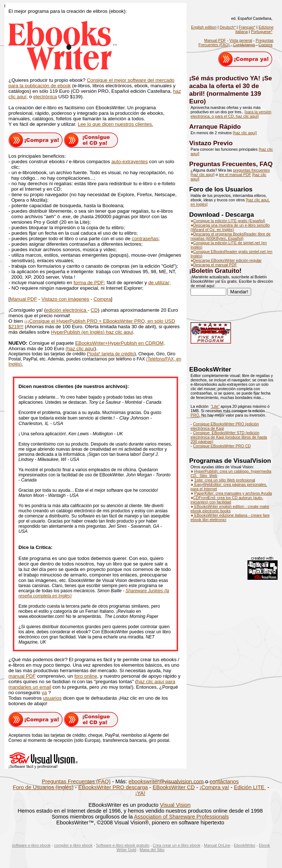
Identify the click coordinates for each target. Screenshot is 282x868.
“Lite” (215, 406)
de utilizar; (160, 283)
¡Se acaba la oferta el (230, 82)
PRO (195, 415)
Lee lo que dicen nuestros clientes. (115, 124)
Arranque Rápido (215, 127)
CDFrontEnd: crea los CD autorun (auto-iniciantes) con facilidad (227, 500)
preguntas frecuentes (252, 170)
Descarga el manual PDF (215, 265)
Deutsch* (227, 27)
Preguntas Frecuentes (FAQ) (76, 781)
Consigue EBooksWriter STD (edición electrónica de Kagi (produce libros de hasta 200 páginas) (229, 437)
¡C (30, 321)
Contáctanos (244, 45)
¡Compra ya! (214, 787)
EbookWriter (245, 845)
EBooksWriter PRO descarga (113, 787)
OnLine (224, 845)
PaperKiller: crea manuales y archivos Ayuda (233, 493)
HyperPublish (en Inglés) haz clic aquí (92, 332)
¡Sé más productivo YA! (225, 78)
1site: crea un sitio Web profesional (225, 480)
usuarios (52, 698)
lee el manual (231, 175)
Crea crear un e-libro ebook (177, 845)
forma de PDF (89, 283)
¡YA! (140, 793)
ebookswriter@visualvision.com (166, 781)
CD (94, 310)
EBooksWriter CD (174, 787)
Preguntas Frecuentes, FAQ (231, 164)
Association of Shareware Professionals (181, 817)
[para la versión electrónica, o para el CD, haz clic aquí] (231, 114)
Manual (19, 299)
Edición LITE (250, 787)
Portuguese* (262, 32)
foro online (86, 676)
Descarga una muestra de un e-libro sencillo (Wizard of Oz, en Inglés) (230, 227)
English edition (204, 27)
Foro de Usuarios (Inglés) (43, 787)
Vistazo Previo (211, 143)
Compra (102, 299)
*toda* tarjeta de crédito (111, 354)
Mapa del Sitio (152, 850)
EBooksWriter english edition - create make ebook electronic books (230, 509)
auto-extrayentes (129, 162)
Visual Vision (175, 805)
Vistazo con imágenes (65, 299)
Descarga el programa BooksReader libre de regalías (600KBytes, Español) (231, 236)
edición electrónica (67, 310)
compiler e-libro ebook (73, 845)
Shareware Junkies (145, 591)
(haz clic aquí (80, 349)
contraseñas (145, 239)
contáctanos (224, 781)
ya (44, 693)
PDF (32, 299)
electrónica (45, 97)
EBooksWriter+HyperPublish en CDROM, (120, 343)
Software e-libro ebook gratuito (122, 845)
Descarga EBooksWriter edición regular (226, 260)
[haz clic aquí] (245, 133)
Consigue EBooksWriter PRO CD (222, 446)
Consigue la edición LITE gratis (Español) (228, 221)
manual (17, 676)
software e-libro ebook (31, 845)
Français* (247, 27)
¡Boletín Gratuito (214, 271)
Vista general (241, 40)
